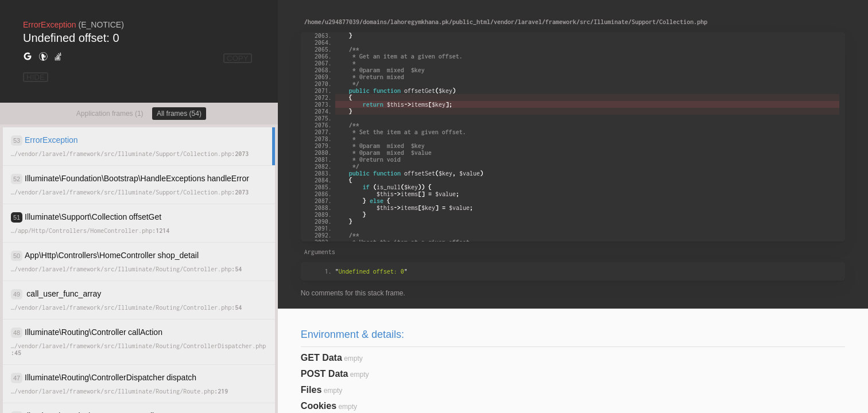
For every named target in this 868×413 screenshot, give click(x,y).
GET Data (321, 358)
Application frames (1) (110, 114)
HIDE (36, 77)
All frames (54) (179, 114)
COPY (238, 58)
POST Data (325, 374)
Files (311, 390)
